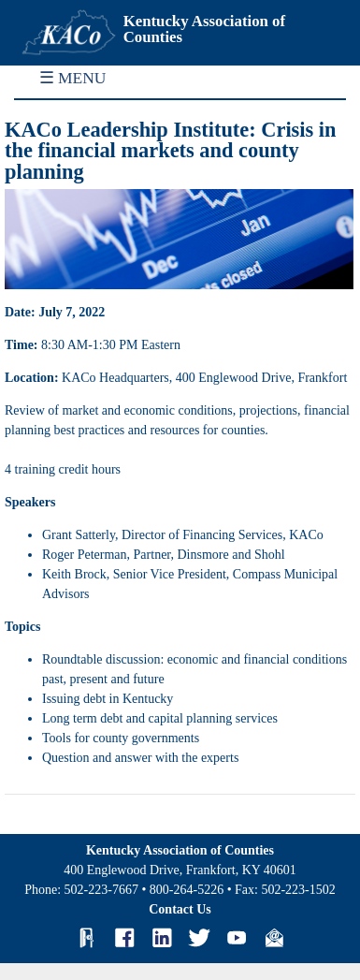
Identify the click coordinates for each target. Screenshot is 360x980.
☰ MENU (73, 78)
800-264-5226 (187, 890)
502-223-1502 (298, 890)
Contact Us (180, 909)
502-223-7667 (101, 890)
